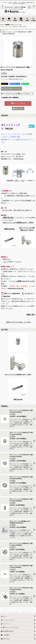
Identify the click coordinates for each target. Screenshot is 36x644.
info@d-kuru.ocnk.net (15, 289)
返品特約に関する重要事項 (10, 98)
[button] (2, 7)
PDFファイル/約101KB (10, 294)
